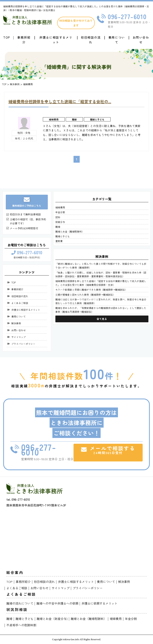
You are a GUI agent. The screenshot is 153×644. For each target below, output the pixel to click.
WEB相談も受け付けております (76, 23)
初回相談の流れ (91, 40)
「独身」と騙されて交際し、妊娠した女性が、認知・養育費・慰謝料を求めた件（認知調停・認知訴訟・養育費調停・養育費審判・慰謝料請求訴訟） (101, 274)
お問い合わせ (141, 40)
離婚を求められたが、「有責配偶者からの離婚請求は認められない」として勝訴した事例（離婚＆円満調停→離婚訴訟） (101, 310)
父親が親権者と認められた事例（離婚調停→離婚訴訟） (85, 295)
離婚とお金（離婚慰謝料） (70, 231)
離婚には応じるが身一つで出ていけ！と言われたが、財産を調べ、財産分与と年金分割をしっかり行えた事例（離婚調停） (101, 301)
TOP (14, 282)
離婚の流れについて (20, 603)
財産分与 (60, 222)
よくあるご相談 (20, 303)
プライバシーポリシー (23, 344)
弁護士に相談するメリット (56, 40)
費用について (117, 40)
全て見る (102, 319)
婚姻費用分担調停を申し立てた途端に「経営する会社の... (60, 101)
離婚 (74, 119)
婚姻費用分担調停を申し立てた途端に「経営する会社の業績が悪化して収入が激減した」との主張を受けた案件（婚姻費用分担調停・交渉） (101, 283)
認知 (58, 217)
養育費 (59, 241)
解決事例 (16, 323)
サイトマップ (19, 337)
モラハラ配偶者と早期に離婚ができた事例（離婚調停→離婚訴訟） (91, 290)
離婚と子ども (97, 119)
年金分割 (60, 212)
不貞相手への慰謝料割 (21, 625)
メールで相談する (108, 450)
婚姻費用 (54, 119)
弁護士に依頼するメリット (99, 603)
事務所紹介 (24, 40)
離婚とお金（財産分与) (52, 619)
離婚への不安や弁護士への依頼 (57, 603)
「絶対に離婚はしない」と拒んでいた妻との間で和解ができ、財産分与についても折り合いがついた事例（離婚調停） (101, 266)
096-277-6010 (127, 16)
